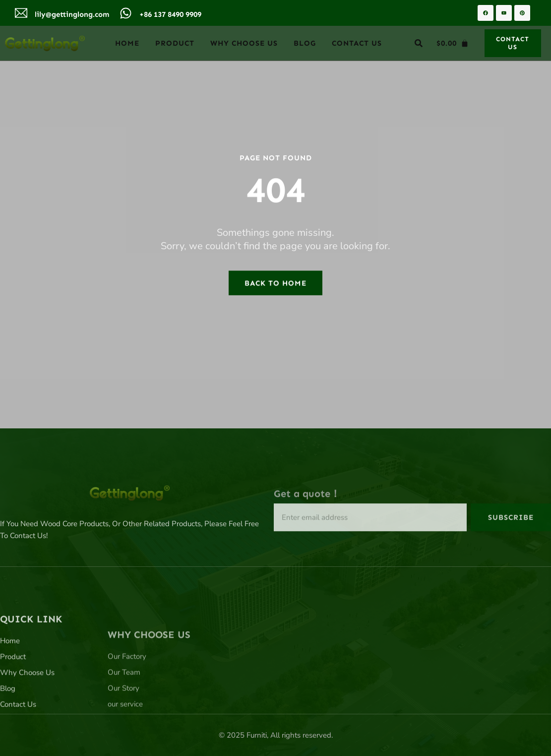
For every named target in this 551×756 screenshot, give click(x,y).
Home (127, 43)
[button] (419, 43)
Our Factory (127, 708)
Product (175, 43)
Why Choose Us (244, 43)
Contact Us (357, 43)
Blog (305, 43)
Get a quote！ (307, 513)
